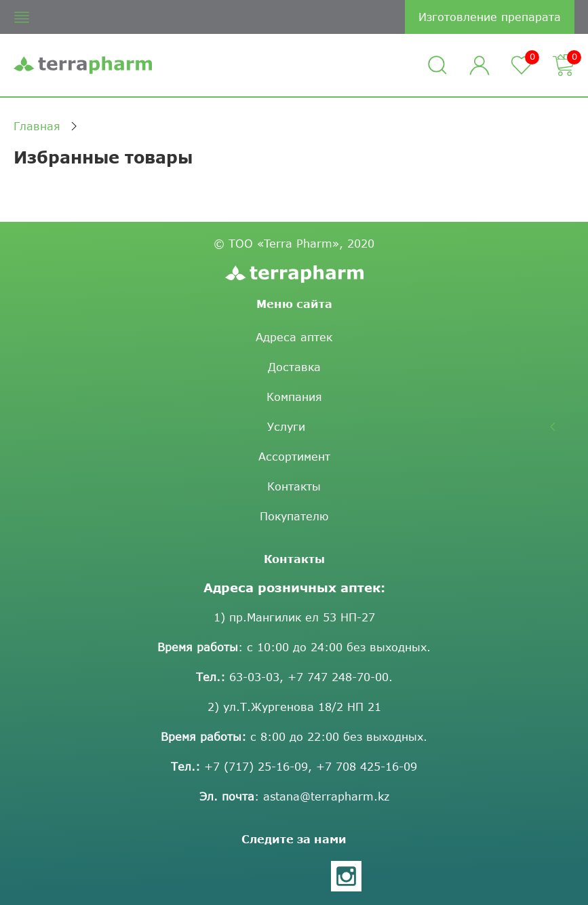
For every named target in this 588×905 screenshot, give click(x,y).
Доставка (294, 367)
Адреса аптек (294, 337)
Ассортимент (294, 456)
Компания (294, 397)
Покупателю (294, 516)
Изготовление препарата (490, 17)
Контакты (294, 486)
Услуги (286, 426)
